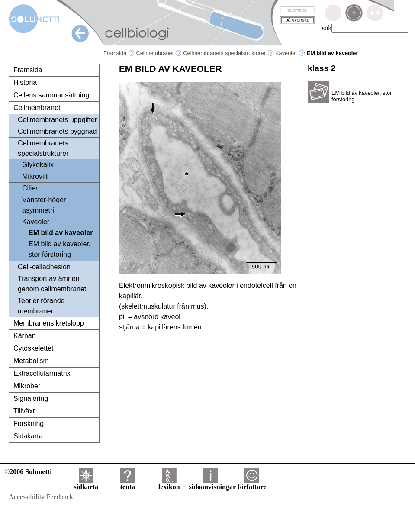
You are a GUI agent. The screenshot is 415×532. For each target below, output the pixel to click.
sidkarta (86, 484)
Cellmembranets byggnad (57, 131)
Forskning (29, 424)
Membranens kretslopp (49, 323)
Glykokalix (38, 165)
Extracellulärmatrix (42, 373)
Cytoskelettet (33, 348)
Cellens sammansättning (51, 95)
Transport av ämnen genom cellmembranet (52, 284)
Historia (25, 82)
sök (327, 28)
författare (252, 484)
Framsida (119, 53)
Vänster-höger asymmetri (44, 205)
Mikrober (27, 386)
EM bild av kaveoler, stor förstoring (60, 249)
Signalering (31, 398)
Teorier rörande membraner (41, 306)
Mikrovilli (35, 176)
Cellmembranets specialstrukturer (228, 53)
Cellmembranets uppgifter (57, 120)
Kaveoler (290, 53)
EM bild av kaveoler (61, 233)
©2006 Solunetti (28, 472)
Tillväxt (24, 411)
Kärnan (25, 336)
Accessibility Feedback (41, 497)
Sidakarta (28, 436)
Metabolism (31, 361)
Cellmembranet (159, 53)
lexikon (169, 484)
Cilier (30, 188)
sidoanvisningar (212, 484)
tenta (127, 484)
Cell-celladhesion (44, 267)
